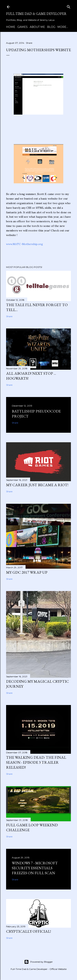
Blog (51, 27)
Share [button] (29, 43)
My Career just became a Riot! (37, 485)
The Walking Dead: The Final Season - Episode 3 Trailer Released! (36, 762)
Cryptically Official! (28, 931)
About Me (37, 27)
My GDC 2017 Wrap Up (27, 572)
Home (11, 27)
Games (22, 27)
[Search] (69, 6)
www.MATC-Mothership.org (24, 244)
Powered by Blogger (38, 962)
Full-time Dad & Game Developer (36, 14)
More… (63, 27)
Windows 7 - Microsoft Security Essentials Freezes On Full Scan (35, 868)
